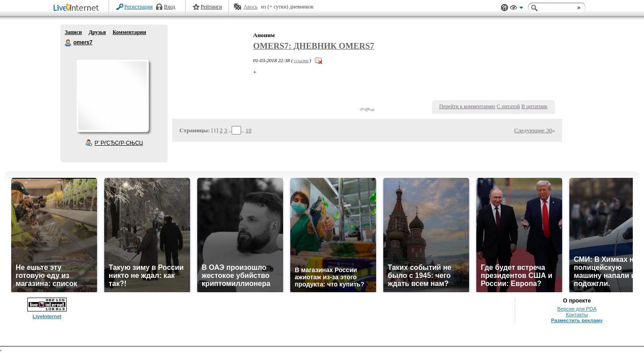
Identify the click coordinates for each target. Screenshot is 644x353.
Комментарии (129, 32)
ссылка (301, 60)
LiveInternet (78, 8)
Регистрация (139, 7)
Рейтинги (212, 7)
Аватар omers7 (112, 96)
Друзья (97, 32)
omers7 (68, 43)
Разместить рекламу (577, 320)
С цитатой (508, 106)
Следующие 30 (533, 130)
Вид (517, 9)
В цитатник (534, 106)
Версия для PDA (577, 309)
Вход (170, 7)
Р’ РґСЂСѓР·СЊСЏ (119, 143)
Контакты (577, 315)
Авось (250, 7)
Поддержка (504, 8)
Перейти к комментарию (467, 106)
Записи (73, 32)
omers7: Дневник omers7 (314, 46)
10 (248, 130)
